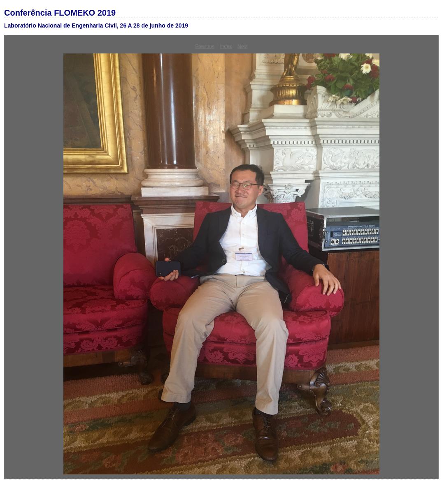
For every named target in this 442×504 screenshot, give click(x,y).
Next (243, 46)
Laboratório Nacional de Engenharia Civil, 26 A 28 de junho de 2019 (96, 25)
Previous (205, 46)
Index (226, 46)
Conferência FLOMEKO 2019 (60, 13)
